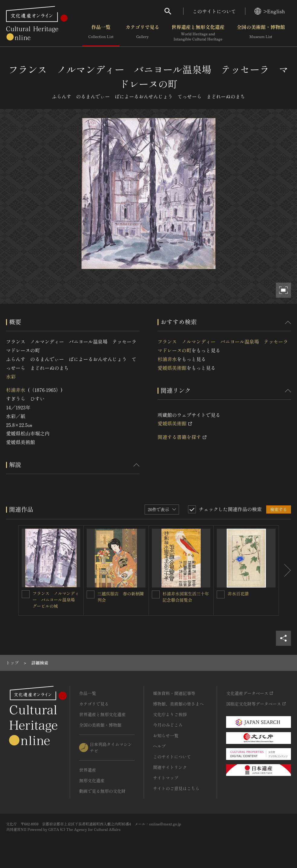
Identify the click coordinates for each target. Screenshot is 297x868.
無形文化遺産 (92, 780)
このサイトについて (214, 11)
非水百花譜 (238, 594)
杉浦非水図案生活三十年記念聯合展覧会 (186, 597)
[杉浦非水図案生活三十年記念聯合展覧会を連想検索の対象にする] (156, 594)
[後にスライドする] (285, 570)
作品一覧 (101, 33)
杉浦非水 (16, 390)
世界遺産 (88, 770)
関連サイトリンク (170, 767)
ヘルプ (159, 746)
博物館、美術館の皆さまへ (178, 704)
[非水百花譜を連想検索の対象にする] (221, 594)
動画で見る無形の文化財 (102, 791)
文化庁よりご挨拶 (170, 714)
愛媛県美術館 (172, 368)
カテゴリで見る (142, 33)
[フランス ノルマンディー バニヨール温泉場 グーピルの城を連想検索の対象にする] (26, 594)
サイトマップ (166, 778)
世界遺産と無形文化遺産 (198, 33)
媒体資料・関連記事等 (174, 693)
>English (270, 11)
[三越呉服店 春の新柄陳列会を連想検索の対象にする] (91, 594)
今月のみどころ (168, 725)
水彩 (11, 376)
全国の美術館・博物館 (261, 33)
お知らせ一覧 (166, 735)
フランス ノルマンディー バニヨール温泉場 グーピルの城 (56, 600)
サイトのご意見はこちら (176, 788)
